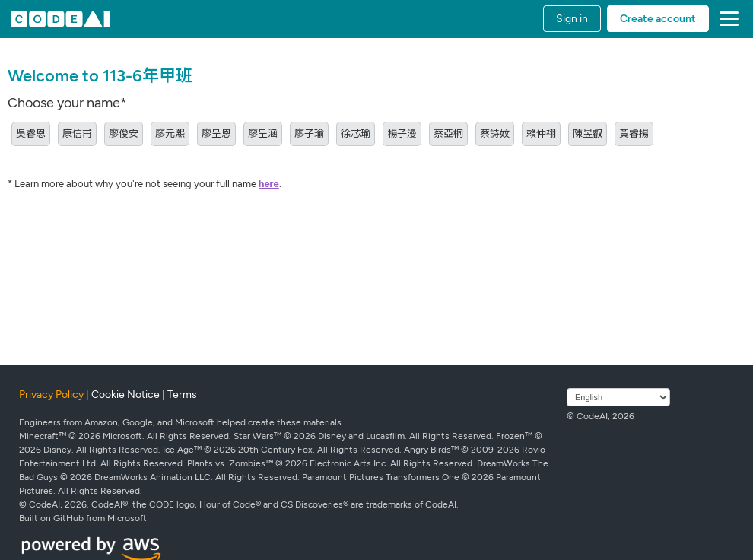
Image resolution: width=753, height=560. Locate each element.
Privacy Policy (51, 395)
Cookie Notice (125, 395)
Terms (182, 395)
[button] (726, 19)
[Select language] (618, 397)
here (269, 184)
